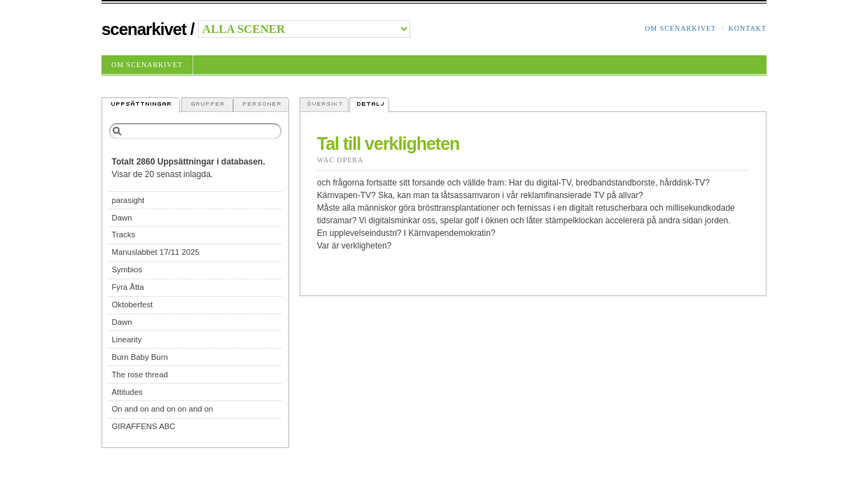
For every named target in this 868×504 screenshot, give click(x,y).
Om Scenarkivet (680, 28)
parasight (128, 200)
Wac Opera (341, 160)
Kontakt (747, 28)
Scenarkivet (144, 29)
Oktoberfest (132, 304)
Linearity (126, 339)
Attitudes (127, 392)
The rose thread (139, 374)
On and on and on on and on (162, 409)
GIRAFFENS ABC (143, 426)
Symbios (127, 269)
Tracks (123, 234)
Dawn (121, 218)
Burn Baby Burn (139, 357)
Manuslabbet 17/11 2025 (155, 252)
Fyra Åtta (127, 287)
